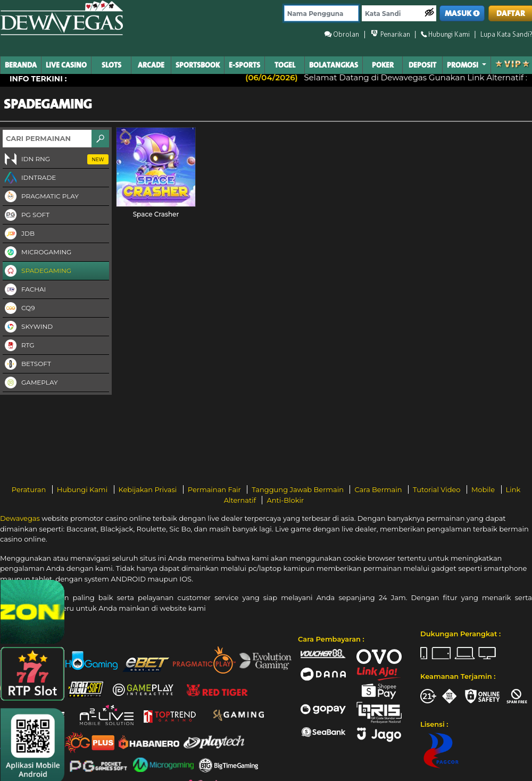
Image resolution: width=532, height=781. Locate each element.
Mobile (484, 489)
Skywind (28, 327)
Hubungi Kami (83, 489)
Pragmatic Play (41, 197)
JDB (19, 234)
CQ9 (19, 309)
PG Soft (26, 215)
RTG (19, 346)
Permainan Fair (215, 489)
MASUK (462, 14)
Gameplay (30, 383)
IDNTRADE (29, 178)
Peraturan (30, 489)
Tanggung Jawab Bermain (298, 489)
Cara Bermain (379, 489)
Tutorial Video (438, 489)
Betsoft (27, 364)
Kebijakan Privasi (149, 489)
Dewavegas (20, 518)
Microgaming (37, 253)
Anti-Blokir (285, 500)
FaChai (24, 290)
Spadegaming (37, 271)
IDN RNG (56, 160)
